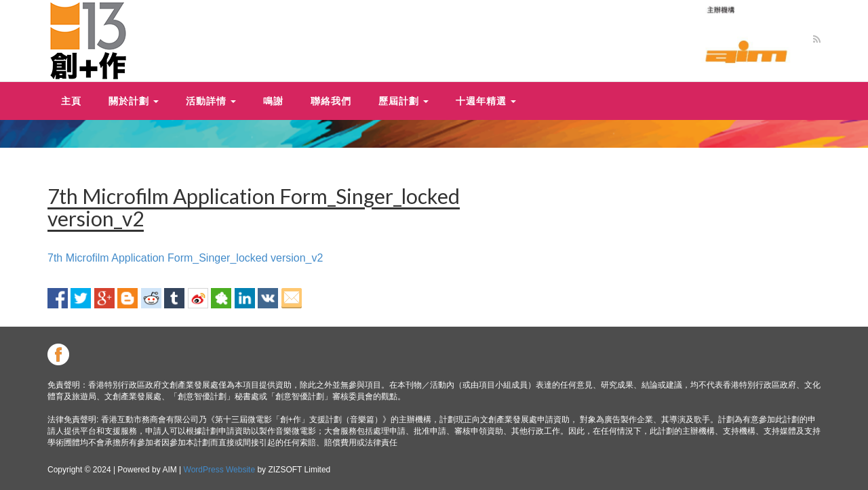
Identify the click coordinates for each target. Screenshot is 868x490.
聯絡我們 (331, 101)
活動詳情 (211, 101)
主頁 (71, 101)
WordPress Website (220, 470)
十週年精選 (486, 101)
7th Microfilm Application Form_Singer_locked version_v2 (185, 258)
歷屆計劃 (403, 101)
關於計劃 (134, 101)
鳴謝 (273, 101)
